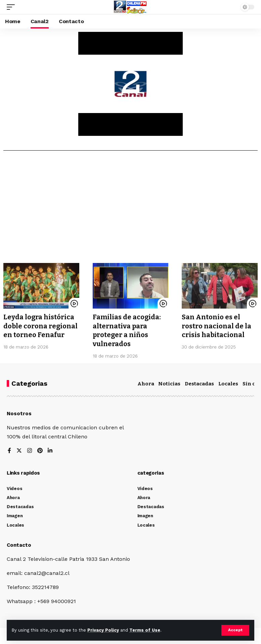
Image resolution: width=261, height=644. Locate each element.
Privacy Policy (103, 630)
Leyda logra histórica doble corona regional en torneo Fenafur (41, 326)
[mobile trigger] (12, 7)
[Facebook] (9, 450)
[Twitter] (19, 450)
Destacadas (199, 383)
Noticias (169, 383)
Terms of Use (145, 630)
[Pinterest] (40, 450)
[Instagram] (30, 450)
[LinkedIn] (50, 450)
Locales (228, 383)
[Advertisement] (130, 209)
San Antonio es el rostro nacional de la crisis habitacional (216, 326)
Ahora (146, 383)
